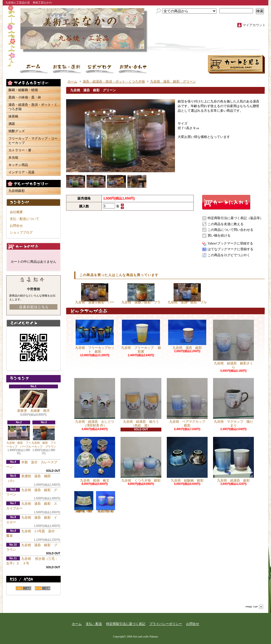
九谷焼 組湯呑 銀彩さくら (233, 344)
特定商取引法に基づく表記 (126, 624)
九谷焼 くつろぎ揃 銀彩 (141, 460)
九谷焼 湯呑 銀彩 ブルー (187, 294)
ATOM (43, 588)
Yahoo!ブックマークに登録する (230, 243)
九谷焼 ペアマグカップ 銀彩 (188, 403)
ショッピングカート (236, 64)
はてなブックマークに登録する (230, 249)
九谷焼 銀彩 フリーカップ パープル (19, 437)
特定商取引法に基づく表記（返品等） (235, 218)
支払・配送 (94, 624)
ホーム (34, 69)
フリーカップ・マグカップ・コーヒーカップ (33, 141)
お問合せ (133, 69)
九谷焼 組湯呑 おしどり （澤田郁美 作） (96, 403)
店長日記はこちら (33, 307)
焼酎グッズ (17, 131)
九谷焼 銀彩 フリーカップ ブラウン (44, 437)
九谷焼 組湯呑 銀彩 (233, 460)
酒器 (12, 124)
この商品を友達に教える (226, 224)
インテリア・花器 (21, 172)
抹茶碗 (13, 116)
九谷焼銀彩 (17, 191)
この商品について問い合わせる (230, 230)
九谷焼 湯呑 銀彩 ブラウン (141, 294)
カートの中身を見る (33, 246)
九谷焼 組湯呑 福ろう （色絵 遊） (141, 403)
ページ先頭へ (254, 607)
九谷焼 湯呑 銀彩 (187, 335)
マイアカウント (254, 25)
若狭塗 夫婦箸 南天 (33, 401)
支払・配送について (67, 69)
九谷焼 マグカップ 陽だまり (233, 403)
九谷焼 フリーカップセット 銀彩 (95, 337)
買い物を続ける (219, 235)
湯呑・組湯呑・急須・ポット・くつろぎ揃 (33, 107)
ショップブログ (100, 69)
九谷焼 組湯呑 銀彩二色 (106, 502)
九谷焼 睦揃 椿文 (95, 460)
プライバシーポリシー (166, 624)
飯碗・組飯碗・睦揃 (23, 90)
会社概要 (16, 212)
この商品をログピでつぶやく (229, 255)
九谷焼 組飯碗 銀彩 (187, 460)
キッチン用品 (18, 165)
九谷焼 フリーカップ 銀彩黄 (141, 337)
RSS (24, 588)
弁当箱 (13, 158)
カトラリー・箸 (20, 150)
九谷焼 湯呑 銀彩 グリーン (173, 81)
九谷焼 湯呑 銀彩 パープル (95, 294)
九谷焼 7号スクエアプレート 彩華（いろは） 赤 (84, 502)
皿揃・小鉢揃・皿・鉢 (25, 97)
